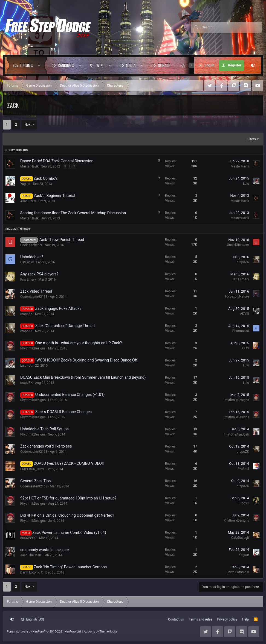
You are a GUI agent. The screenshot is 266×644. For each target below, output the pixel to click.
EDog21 (243, 503)
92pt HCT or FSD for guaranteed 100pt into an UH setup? (68, 498)
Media (131, 65)
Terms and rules (201, 619)
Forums (26, 65)
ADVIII (245, 314)
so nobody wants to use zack (45, 550)
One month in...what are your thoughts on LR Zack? (79, 343)
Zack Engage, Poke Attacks (58, 308)
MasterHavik (29, 166)
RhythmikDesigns (33, 348)
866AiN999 (28, 538)
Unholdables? (32, 257)
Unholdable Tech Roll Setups (44, 429)
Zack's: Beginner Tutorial (54, 196)
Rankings (66, 65)
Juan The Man (31, 555)
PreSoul (243, 469)
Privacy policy (227, 619)
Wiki (100, 65)
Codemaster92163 (34, 297)
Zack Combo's (46, 178)
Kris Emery (28, 280)
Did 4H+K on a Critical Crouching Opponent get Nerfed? (67, 515)
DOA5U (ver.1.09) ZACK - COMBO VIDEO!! (69, 463)
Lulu (246, 184)
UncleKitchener (31, 245)
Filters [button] (251, 139)
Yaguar (25, 184)
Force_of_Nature (237, 296)
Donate (164, 65)
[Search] (232, 27)
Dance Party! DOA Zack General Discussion (57, 161)
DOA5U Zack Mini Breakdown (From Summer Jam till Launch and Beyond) (83, 377)
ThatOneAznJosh (236, 434)
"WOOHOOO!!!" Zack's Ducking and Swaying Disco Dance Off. (87, 360)
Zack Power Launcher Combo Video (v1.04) (69, 533)
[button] (40, 65)
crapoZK (243, 262)
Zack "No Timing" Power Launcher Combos (70, 567)
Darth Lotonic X (32, 572)
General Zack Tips (36, 481)
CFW (246, 348)
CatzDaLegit (240, 538)
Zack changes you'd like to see (46, 446)
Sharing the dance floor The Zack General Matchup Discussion (73, 213)
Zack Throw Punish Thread (62, 240)
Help (246, 619)
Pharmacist (241, 331)
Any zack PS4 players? (39, 274)
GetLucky (27, 262)
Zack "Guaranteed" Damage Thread (65, 326)
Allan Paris (28, 201)
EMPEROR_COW (32, 469)
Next (28, 125)
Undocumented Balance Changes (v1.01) (70, 395)
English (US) (33, 619)
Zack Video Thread (36, 291)
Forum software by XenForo (44, 632)
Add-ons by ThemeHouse (101, 632)
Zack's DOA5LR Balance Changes (63, 412)
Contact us (176, 619)
